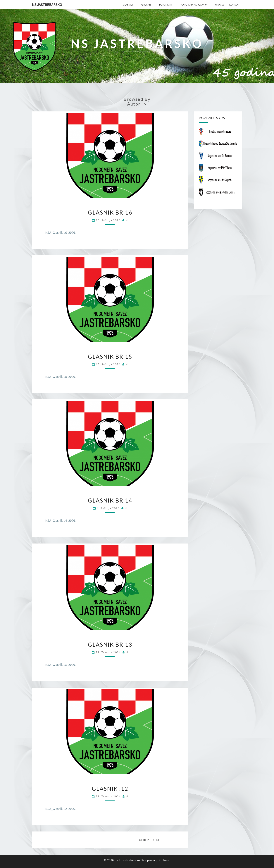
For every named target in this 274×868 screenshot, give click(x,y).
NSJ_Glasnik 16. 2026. (60, 233)
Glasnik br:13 (110, 644)
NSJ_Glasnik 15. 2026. (60, 377)
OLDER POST (149, 840)
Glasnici (129, 5)
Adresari (147, 5)
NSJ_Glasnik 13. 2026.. (61, 665)
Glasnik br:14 (110, 500)
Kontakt (234, 5)
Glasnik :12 (110, 788)
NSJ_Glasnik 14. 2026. (60, 521)
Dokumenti (167, 5)
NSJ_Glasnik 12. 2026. (60, 809)
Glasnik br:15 (110, 356)
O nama (219, 5)
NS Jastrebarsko (47, 5)
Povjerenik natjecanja (195, 5)
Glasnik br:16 (110, 212)
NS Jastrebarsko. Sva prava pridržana (143, 860)
